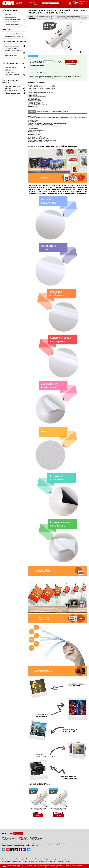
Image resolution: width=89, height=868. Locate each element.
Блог (17, 859)
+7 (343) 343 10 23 (34, 840)
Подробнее (32, 112)
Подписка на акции (51, 861)
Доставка (57, 859)
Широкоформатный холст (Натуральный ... (38, 809)
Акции (22, 859)
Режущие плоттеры (10, 17)
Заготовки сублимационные (13, 51)
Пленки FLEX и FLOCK (11, 53)
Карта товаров (7, 861)
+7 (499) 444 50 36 (6, 840)
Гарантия (61, 861)
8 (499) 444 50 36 (33, 3)
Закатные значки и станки (12, 58)
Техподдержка (17, 861)
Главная (5, 859)
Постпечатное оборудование (13, 24)
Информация (66, 859)
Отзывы (66, 112)
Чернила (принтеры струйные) (13, 91)
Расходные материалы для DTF (14, 36)
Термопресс (8, 15)
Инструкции (38, 859)
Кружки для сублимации (12, 46)
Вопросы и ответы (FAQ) (37, 861)
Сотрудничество (48, 859)
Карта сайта (75, 859)
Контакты (68, 861)
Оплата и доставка (57, 112)
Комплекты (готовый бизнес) (13, 19)
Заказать (71, 61)
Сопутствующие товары (44, 112)
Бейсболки (8, 70)
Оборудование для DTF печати (14, 34)
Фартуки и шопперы (10, 72)
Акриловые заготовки (11, 55)
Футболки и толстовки (11, 67)
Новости (11, 859)
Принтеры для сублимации (12, 22)
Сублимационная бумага (12, 48)
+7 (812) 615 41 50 (23, 840)
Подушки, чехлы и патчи (12, 75)
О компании (29, 859)
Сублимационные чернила (12, 93)
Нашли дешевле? (70, 64)
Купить (38, 815)
